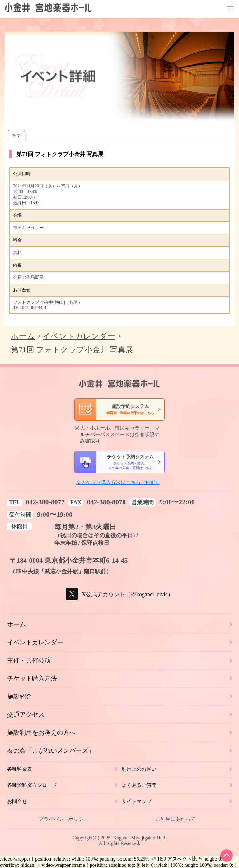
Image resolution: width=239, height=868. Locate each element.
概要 (16, 135)
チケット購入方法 (32, 678)
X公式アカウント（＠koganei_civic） (128, 594)
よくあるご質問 (139, 785)
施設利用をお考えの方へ (41, 732)
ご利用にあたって (176, 819)
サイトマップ (137, 801)
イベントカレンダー (79, 336)
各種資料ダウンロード (32, 785)
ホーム (23, 336)
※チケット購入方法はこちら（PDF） (118, 482)
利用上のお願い (139, 769)
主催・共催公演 (29, 660)
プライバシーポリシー (63, 819)
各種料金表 (20, 769)
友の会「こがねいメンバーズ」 (51, 750)
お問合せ (17, 801)
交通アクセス (26, 714)
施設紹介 (20, 696)
